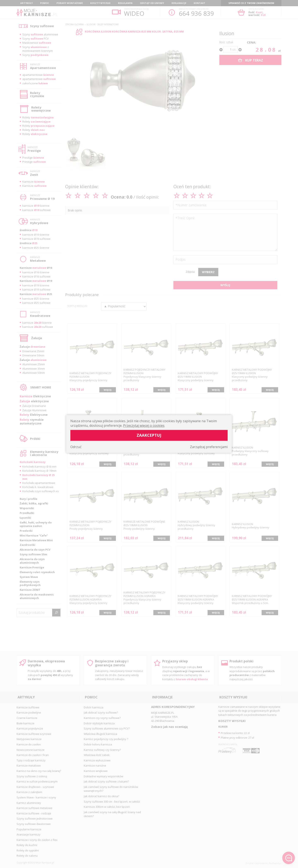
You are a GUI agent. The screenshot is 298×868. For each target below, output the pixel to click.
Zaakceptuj (149, 435)
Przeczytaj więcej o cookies (144, 426)
